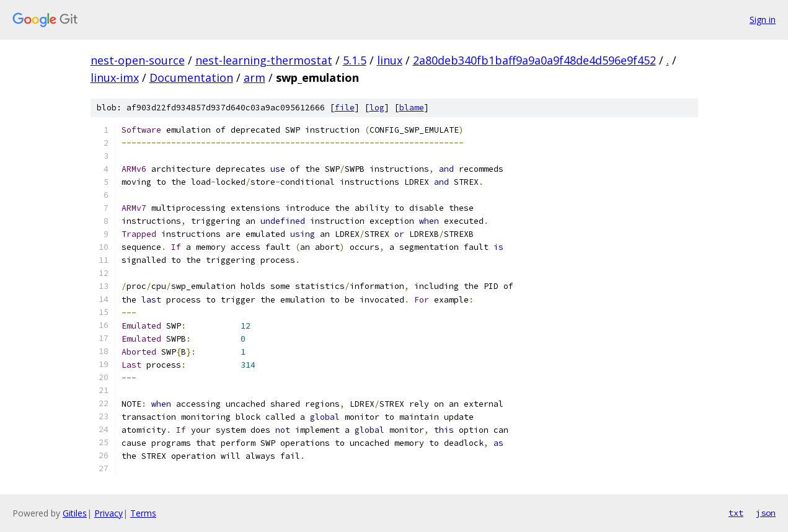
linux (390, 60)
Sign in (763, 20)
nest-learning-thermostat (264, 60)
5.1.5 (355, 60)
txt (736, 513)
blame (412, 108)
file (345, 108)
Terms (143, 513)
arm (255, 78)
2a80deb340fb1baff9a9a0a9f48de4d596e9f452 (534, 60)
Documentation (191, 78)
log (377, 108)
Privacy (108, 513)
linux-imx (115, 78)
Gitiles (75, 513)
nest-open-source (138, 60)
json (766, 513)
